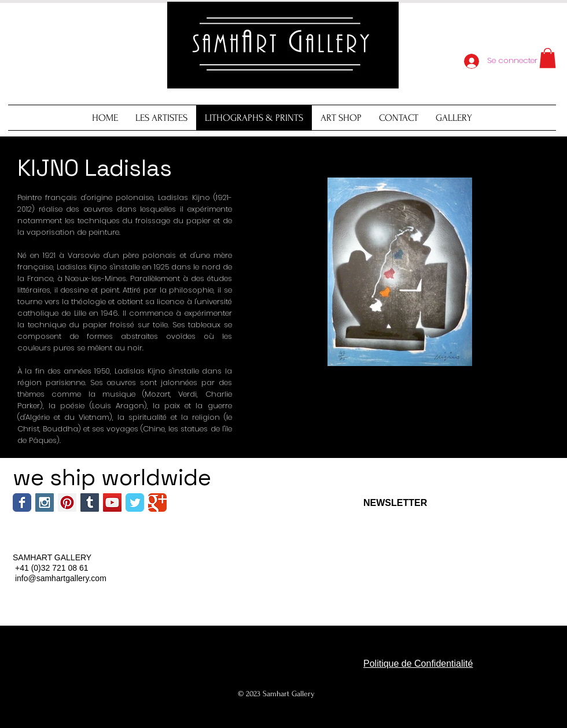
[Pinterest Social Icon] (67, 502)
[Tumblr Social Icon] (90, 502)
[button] (548, 58)
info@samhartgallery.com (61, 578)
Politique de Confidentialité (418, 664)
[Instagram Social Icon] (45, 502)
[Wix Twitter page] (135, 502)
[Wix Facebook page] (22, 502)
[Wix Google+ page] (157, 502)
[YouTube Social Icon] (112, 502)
